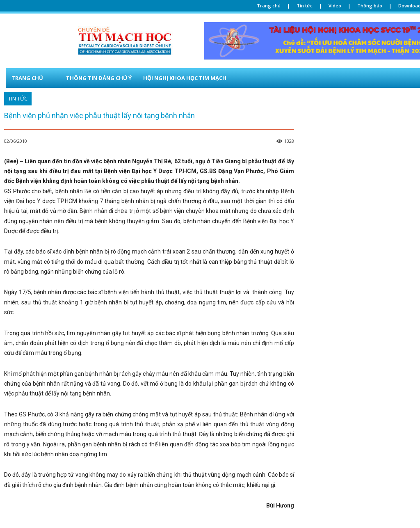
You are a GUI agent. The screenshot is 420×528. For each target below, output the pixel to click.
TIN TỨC (18, 99)
